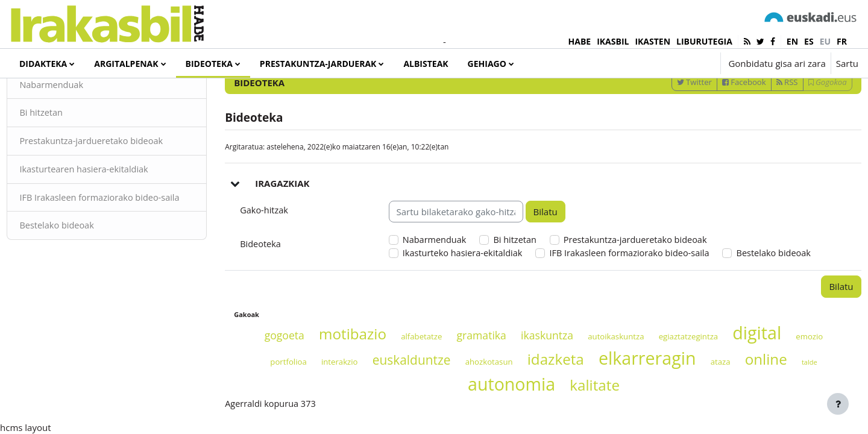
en (792, 41)
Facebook (717, 127)
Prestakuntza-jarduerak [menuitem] (318, 64)
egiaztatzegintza (682, 397)
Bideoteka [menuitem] (209, 64)
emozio (803, 397)
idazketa (549, 420)
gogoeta (278, 395)
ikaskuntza (540, 395)
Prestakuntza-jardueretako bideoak (121, 187)
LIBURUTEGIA (704, 41)
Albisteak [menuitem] (426, 64)
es (809, 41)
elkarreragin (640, 419)
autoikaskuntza (609, 397)
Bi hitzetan (69, 159)
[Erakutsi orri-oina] (838, 404)
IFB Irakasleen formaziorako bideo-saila (120, 252)
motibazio (346, 394)
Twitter (667, 127)
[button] (675, 63)
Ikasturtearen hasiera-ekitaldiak (113, 216)
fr (842, 41)
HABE (580, 41)
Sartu (847, 63)
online (759, 420)
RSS (760, 127)
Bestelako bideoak (85, 287)
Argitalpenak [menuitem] (126, 64)
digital (750, 393)
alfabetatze (415, 397)
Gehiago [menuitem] (487, 64)
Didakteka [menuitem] (43, 64)
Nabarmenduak (79, 130)
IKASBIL (613, 41)
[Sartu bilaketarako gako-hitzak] (730, 96)
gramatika (474, 395)
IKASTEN (653, 41)
